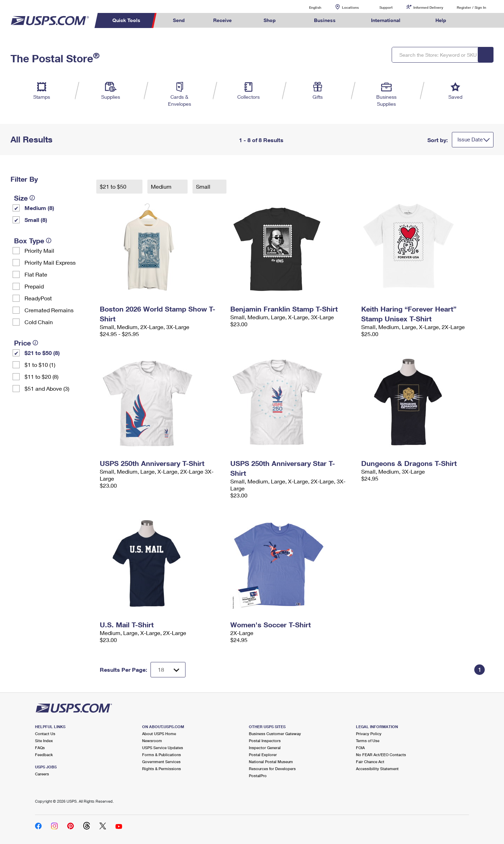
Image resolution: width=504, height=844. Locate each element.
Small (204, 186)
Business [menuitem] (325, 20)
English (308, 7)
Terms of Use (368, 741)
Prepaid (34, 286)
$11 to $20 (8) (41, 376)
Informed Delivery (428, 7)
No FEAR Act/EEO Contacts (381, 755)
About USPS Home (159, 734)
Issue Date (470, 139)
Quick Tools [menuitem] (126, 20)
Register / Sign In (471, 7)
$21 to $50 (114, 186)
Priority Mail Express (50, 262)
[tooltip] (32, 198)
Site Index (44, 741)
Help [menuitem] (441, 20)
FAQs (40, 748)
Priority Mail (39, 250)
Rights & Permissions (162, 769)
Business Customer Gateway (275, 734)
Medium (162, 186)
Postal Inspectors (265, 741)
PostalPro (258, 776)
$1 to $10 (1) (40, 365)
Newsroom (152, 741)
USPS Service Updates (163, 748)
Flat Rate (36, 274)
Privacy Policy (369, 734)
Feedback (44, 755)
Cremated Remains (49, 310)
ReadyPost (38, 298)
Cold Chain (39, 322)
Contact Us (45, 734)
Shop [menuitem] (270, 20)
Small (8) (36, 220)
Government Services (161, 762)
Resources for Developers (272, 769)
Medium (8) (39, 208)
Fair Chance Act (370, 762)
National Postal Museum (271, 762)
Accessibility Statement (377, 769)
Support (386, 7)
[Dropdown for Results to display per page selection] (168, 670)
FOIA (360, 748)
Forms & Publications (162, 755)
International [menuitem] (386, 20)
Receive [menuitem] (222, 20)
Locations (350, 7)
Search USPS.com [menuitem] (474, 20)
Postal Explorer (263, 755)
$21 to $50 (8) (42, 353)
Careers (42, 774)
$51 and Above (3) (47, 388)
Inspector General (265, 748)
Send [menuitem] (179, 20)
